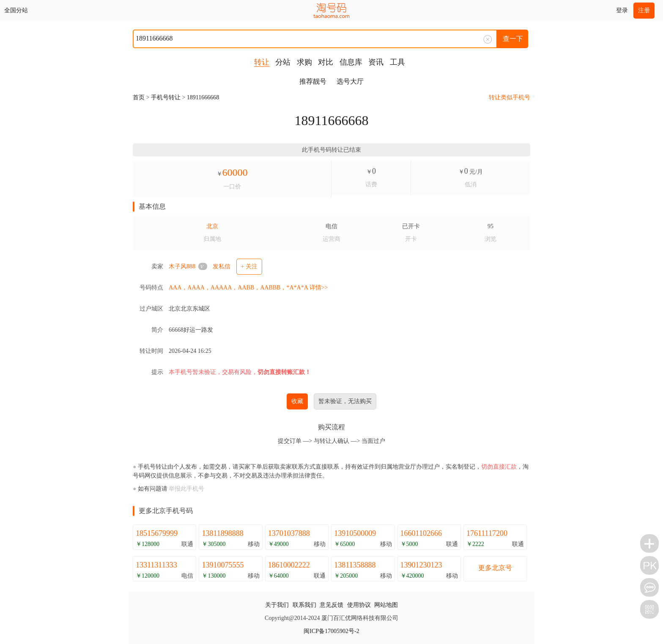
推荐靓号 (313, 81)
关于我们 (277, 605)
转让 (262, 62)
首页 (139, 97)
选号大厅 (350, 81)
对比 (326, 62)
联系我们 (304, 605)
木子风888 (182, 266)
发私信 (222, 266)
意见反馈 (331, 605)
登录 (622, 10)
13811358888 (355, 565)
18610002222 (289, 565)
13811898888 (222, 533)
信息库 (351, 62)
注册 (644, 10)
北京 (212, 226)
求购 (304, 62)
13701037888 (289, 533)
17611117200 (487, 533)
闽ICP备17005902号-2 (331, 631)
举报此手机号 (186, 489)
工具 (397, 62)
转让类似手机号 (510, 97)
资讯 (376, 62)
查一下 (513, 39)
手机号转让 (166, 97)
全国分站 (16, 10)
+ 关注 (249, 266)
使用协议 (359, 605)
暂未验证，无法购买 (345, 401)
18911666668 (203, 97)
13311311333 (156, 565)
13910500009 (355, 533)
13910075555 (223, 565)
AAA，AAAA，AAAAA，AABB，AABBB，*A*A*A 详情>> (248, 288)
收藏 (297, 401)
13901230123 (421, 565)
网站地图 (386, 605)
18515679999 (157, 533)
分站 (283, 62)
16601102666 (421, 533)
